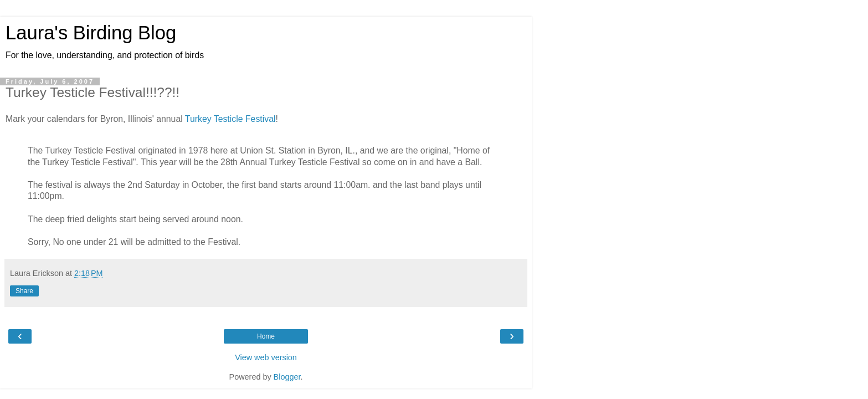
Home (266, 336)
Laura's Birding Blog (91, 33)
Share (24, 291)
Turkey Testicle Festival (230, 119)
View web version (266, 357)
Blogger (287, 377)
